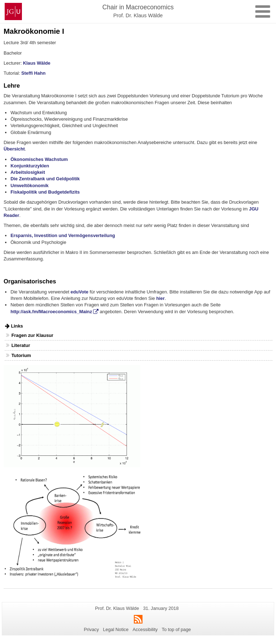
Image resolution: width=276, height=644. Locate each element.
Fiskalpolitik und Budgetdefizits (45, 192)
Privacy (91, 629)
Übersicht (14, 149)
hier (160, 298)
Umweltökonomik (29, 186)
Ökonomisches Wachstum (39, 159)
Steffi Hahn (33, 73)
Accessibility (145, 629)
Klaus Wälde (37, 63)
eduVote (79, 292)
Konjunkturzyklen (30, 166)
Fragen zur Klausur (33, 335)
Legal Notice (116, 629)
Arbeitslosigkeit (28, 172)
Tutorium (21, 355)
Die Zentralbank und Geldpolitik (45, 179)
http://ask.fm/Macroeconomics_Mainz (51, 312)
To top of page (176, 629)
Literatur (21, 345)
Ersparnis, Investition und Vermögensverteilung (63, 235)
